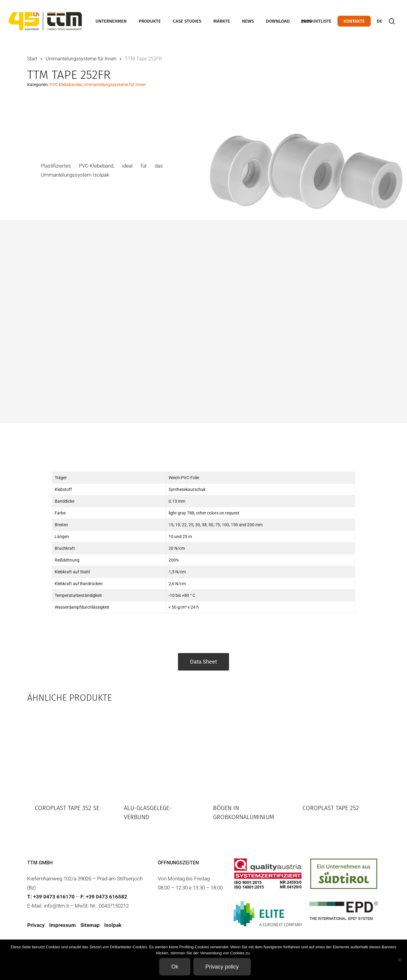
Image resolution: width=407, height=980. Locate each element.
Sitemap (90, 925)
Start (32, 59)
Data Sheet (203, 662)
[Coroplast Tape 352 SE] (69, 752)
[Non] (399, 960)
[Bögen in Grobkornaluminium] (248, 752)
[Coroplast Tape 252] (337, 752)
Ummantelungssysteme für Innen (81, 59)
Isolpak (113, 925)
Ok (175, 967)
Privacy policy (222, 967)
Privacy (36, 925)
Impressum (63, 925)
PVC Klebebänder (66, 85)
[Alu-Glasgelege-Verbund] (159, 752)
